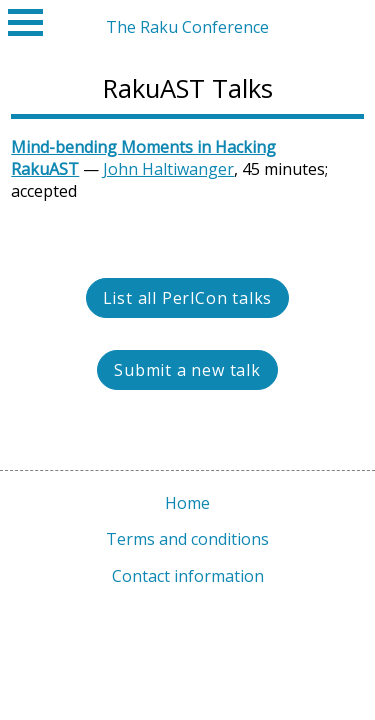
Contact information (188, 576)
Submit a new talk (187, 370)
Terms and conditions (187, 539)
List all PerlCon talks (188, 298)
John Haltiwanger (168, 169)
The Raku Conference (187, 27)
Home (187, 503)
